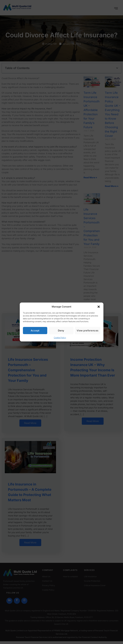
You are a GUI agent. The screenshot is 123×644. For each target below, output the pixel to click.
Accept (35, 331)
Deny (61, 331)
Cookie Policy (60, 338)
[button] (99, 307)
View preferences (88, 331)
